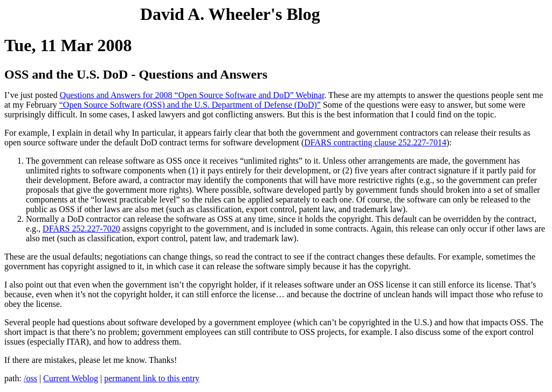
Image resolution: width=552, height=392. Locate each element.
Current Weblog (71, 378)
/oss (30, 378)
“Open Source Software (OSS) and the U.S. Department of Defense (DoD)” (190, 105)
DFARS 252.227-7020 (81, 229)
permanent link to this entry (152, 378)
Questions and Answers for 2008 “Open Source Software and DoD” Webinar (192, 95)
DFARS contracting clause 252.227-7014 (375, 142)
